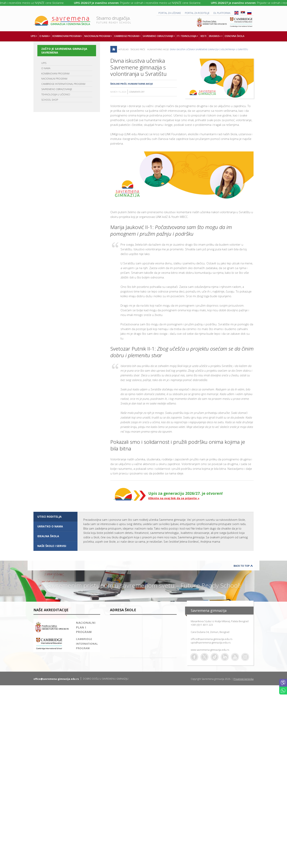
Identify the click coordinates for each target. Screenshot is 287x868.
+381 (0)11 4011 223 (202, 625)
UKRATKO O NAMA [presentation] (50, 526)
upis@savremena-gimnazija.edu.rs (211, 642)
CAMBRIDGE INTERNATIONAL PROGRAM (63, 84)
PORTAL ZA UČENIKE (170, 13)
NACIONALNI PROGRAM (54, 79)
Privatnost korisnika (243, 679)
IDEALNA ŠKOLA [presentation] (48, 536)
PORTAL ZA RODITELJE (197, 13)
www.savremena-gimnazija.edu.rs (210, 650)
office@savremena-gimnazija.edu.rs (211, 639)
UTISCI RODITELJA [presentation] (49, 517)
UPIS (44, 63)
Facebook (194, 657)
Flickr (245, 657)
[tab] (55, 517)
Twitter (204, 657)
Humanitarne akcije (158, 49)
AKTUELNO (123, 49)
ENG (236, 13)
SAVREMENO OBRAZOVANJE (57, 89)
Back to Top (242, 566)
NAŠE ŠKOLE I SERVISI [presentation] (52, 546)
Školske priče (138, 49)
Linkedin (225, 657)
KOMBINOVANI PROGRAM (55, 74)
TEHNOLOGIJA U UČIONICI (56, 94)
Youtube (235, 657)
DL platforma (222, 13)
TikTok (215, 657)
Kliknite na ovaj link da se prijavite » (174, 498)
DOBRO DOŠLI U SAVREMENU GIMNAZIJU (106, 679)
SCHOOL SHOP (50, 100)
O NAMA (46, 68)
